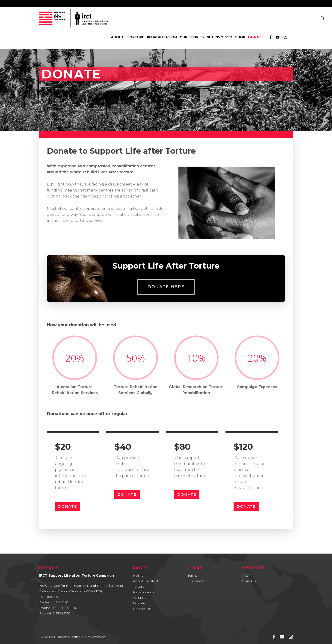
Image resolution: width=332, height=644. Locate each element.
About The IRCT (146, 581)
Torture (135, 37)
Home (138, 575)
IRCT (246, 575)
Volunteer (141, 598)
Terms (193, 575)
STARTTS (249, 581)
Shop (240, 37)
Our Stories (192, 37)
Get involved (219, 37)
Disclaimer (196, 581)
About (117, 37)
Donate (256, 37)
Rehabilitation (162, 37)
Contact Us (142, 609)
